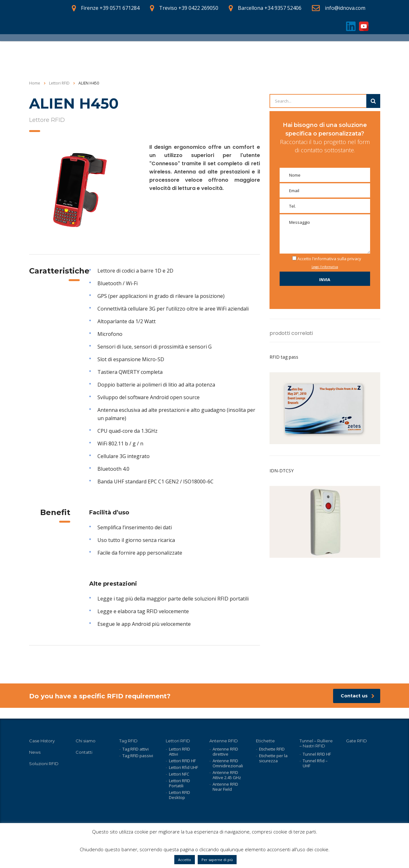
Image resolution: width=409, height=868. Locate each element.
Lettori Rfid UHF (183, 767)
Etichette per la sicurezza (273, 758)
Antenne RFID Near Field (225, 787)
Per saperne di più (217, 860)
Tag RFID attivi (136, 749)
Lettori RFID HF (182, 761)
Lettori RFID (178, 741)
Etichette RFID (272, 749)
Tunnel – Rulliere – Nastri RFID (316, 743)
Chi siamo (86, 741)
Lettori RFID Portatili (180, 783)
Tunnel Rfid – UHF (315, 763)
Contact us (358, 707)
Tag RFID (128, 741)
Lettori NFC (179, 774)
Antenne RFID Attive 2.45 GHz (227, 775)
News (35, 752)
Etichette (265, 741)
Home (35, 94)
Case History (42, 741)
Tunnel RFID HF (317, 754)
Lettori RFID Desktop (180, 795)
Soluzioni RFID (44, 764)
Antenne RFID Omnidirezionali (228, 763)
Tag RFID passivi (138, 756)
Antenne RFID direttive (225, 752)
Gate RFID (356, 741)
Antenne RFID (224, 741)
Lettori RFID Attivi (180, 752)
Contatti (84, 752)
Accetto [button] (185, 860)
